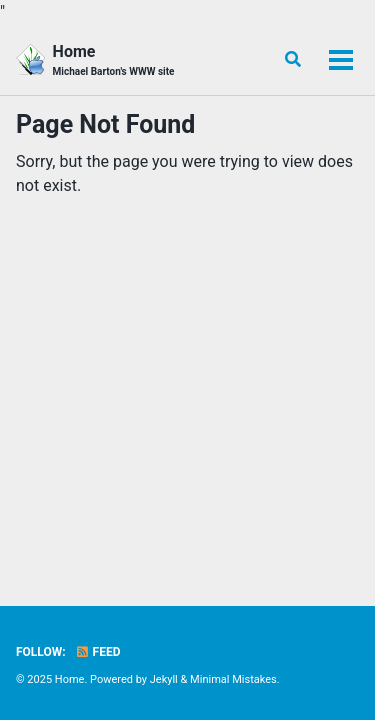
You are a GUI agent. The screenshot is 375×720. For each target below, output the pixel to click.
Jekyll (164, 679)
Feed (98, 652)
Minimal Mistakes (233, 679)
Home (114, 60)
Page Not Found (105, 124)
